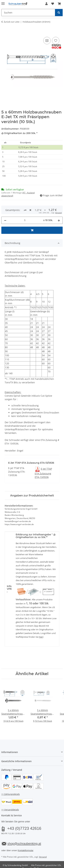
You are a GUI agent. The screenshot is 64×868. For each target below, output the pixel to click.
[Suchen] (59, 13)
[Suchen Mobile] (28, 13)
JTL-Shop (38, 857)
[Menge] (25, 209)
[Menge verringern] (5, 209)
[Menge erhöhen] (59, 209)
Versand (43, 846)
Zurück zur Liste (12, 22)
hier (41, 626)
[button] (46, 4)
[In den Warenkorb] (4, 32)
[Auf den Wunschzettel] (56, 41)
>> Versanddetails (10, 798)
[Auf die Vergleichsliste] (47, 41)
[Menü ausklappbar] (3, 2)
